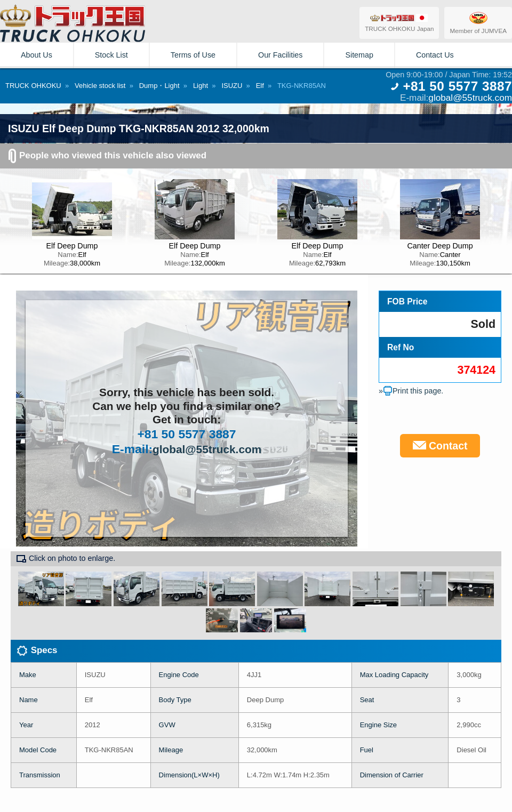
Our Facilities (280, 55)
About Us (37, 55)
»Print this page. (411, 391)
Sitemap (359, 55)
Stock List (111, 55)
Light (201, 86)
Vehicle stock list (100, 86)
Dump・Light (159, 86)
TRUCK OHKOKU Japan (399, 22)
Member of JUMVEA (478, 22)
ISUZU (232, 86)
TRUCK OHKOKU (33, 86)
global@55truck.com (470, 98)
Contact (440, 446)
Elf (260, 86)
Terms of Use (193, 55)
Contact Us (435, 55)
